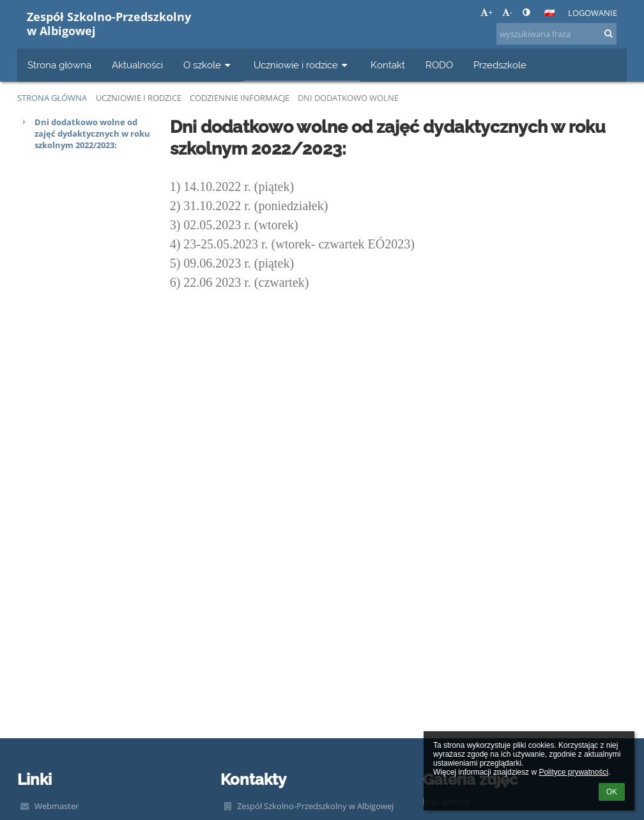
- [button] (507, 12)
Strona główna (52, 98)
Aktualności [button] (137, 65)
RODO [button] (439, 65)
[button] (549, 13)
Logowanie (593, 13)
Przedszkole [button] (500, 65)
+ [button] (487, 12)
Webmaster (57, 806)
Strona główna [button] (59, 65)
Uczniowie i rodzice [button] (302, 65)
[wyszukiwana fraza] (556, 34)
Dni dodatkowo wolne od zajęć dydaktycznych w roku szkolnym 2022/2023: (92, 133)
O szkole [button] (208, 65)
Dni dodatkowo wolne (348, 98)
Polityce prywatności (573, 772)
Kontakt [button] (388, 65)
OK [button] (612, 792)
